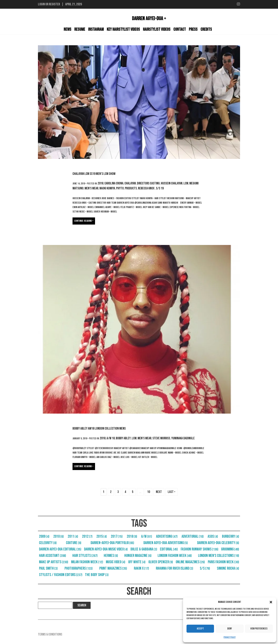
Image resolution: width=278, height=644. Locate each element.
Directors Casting (148, 183)
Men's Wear (91, 188)
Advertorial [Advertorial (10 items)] (193, 536)
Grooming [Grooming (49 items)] (230, 549)
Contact (180, 29)
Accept (200, 629)
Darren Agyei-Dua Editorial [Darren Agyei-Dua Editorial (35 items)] (60, 549)
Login (41, 4)
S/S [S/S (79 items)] (205, 568)
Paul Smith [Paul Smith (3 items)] (48, 568)
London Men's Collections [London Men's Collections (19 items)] (219, 556)
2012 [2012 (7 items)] (87, 536)
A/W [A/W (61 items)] (147, 536)
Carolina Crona (114, 183)
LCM (186, 183)
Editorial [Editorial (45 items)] (169, 549)
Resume (80, 29)
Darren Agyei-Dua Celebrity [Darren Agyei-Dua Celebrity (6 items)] (218, 543)
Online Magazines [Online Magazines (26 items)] (190, 562)
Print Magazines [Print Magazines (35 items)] (113, 568)
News (67, 29)
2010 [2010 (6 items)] (59, 536)
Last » (172, 492)
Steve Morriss (161, 438)
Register (54, 4)
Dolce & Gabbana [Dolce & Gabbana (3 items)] (144, 549)
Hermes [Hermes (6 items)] (111, 556)
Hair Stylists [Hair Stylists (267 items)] (85, 556)
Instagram (96, 29)
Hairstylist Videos (157, 29)
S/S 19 (160, 188)
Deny (230, 629)
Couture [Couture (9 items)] (74, 543)
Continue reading (83, 221)
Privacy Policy (230, 637)
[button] (271, 602)
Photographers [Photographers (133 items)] (79, 568)
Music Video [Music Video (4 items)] (116, 562)
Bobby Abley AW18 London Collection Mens (99, 429)
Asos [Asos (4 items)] (213, 536)
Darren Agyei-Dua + (149, 18)
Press (193, 29)
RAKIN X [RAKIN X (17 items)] (141, 568)
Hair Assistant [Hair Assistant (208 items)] (52, 556)
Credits (206, 29)
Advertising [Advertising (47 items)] (167, 536)
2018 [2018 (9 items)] (132, 536)
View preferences (259, 629)
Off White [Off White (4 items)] (137, 562)
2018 (101, 183)
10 (149, 492)
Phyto (120, 188)
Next (159, 492)
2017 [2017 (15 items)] (117, 536)
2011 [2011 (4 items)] (73, 536)
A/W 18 (111, 438)
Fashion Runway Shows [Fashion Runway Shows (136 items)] (199, 549)
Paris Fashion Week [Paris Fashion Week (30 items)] (223, 562)
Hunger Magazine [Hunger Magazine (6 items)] (138, 556)
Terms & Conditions (50, 634)
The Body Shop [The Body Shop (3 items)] (97, 575)
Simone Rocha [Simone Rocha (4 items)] (228, 568)
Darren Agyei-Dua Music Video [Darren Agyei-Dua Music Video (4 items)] (106, 549)
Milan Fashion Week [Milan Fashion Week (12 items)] (87, 562)
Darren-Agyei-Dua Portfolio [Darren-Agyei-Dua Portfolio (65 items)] (112, 543)
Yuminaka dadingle (183, 438)
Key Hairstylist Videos (123, 29)
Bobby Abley (123, 438)
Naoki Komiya (107, 188)
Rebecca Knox (146, 188)
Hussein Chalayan (172, 183)
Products (131, 188)
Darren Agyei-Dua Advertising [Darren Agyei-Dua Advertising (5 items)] (166, 543)
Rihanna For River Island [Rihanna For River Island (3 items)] (174, 568)
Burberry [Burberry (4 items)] (230, 536)
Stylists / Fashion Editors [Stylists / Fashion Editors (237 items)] (61, 575)
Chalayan (130, 183)
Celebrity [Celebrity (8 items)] (48, 543)
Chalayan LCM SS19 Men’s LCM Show (94, 174)
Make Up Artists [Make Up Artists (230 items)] (54, 562)
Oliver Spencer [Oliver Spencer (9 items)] (161, 562)
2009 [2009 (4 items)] (44, 536)
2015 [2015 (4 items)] (102, 536)
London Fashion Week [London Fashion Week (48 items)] (175, 556)
